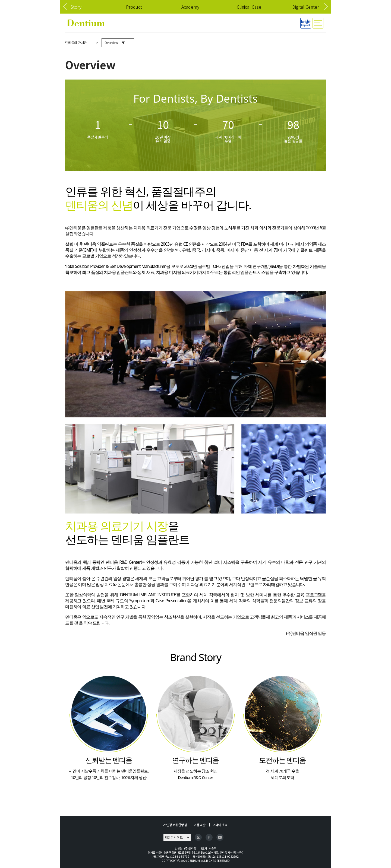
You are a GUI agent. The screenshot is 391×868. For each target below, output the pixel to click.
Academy (190, 7)
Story (76, 7)
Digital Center (305, 7)
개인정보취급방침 (175, 825)
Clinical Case (249, 7)
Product (134, 7)
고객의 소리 (220, 825)
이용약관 (200, 825)
